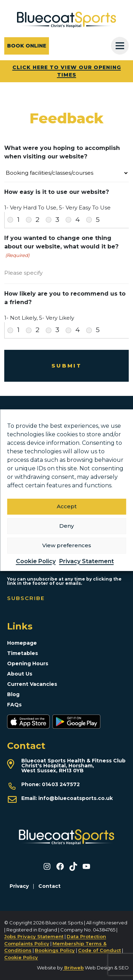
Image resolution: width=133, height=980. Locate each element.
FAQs (14, 705)
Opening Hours (28, 663)
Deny (66, 526)
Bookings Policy (55, 950)
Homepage (22, 643)
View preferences (67, 545)
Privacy (19, 886)
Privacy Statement (87, 561)
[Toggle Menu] (120, 46)
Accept (67, 506)
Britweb (73, 968)
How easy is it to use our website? (57, 192)
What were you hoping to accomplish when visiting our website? (62, 152)
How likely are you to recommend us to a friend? (65, 298)
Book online (27, 46)
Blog (13, 694)
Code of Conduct (99, 950)
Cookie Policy (36, 561)
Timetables (23, 653)
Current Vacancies (32, 684)
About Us (20, 674)
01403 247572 (61, 784)
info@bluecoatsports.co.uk (76, 798)
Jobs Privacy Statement (34, 936)
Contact (49, 886)
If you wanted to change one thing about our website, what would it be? (61, 247)
